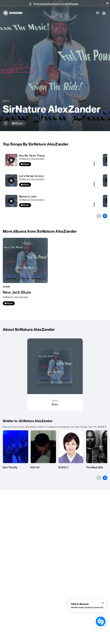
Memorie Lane (28, 196)
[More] (94, 164)
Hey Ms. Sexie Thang (32, 156)
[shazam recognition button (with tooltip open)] (101, 621)
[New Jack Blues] (25, 272)
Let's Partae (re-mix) (31, 176)
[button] (107, 3)
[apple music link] (18, 123)
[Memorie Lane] (50, 201)
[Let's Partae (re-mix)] (50, 181)
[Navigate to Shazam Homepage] (14, 13)
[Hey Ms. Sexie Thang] (50, 160)
